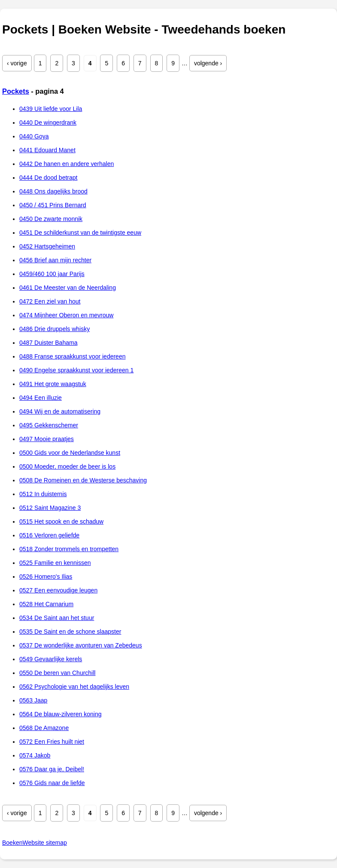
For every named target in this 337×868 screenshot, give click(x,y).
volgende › (208, 63)
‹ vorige (17, 63)
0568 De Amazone (44, 728)
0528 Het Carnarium (46, 604)
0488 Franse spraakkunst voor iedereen (72, 356)
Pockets (16, 91)
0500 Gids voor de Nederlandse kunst (70, 453)
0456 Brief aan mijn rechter (55, 260)
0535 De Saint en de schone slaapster (70, 632)
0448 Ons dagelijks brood (53, 191)
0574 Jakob (35, 755)
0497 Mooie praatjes (47, 439)
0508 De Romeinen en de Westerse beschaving (83, 480)
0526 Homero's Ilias (46, 577)
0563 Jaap (33, 700)
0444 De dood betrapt (48, 178)
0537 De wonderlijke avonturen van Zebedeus (81, 645)
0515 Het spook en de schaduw (61, 521)
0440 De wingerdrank (48, 123)
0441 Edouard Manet (47, 150)
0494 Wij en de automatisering (60, 411)
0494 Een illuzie (41, 398)
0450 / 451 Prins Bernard (53, 205)
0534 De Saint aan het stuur (57, 618)
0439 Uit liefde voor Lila (51, 109)
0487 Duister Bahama (48, 343)
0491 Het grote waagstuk (53, 384)
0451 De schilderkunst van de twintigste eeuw (80, 233)
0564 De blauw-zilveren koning (60, 714)
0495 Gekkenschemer (49, 425)
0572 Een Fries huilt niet (52, 742)
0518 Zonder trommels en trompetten (69, 549)
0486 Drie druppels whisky (55, 329)
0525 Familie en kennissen (55, 563)
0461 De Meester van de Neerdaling (68, 288)
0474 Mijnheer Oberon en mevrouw (66, 315)
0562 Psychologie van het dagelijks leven (74, 687)
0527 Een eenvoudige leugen (58, 590)
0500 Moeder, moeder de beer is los (67, 466)
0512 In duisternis (43, 494)
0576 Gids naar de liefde (52, 783)
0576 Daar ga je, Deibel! (52, 769)
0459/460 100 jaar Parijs (52, 274)
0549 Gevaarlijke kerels (51, 659)
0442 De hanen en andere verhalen (67, 164)
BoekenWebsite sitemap (35, 843)
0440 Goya (34, 136)
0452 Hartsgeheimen (47, 246)
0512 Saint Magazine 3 (50, 508)
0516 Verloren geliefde (49, 535)
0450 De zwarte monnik (51, 219)
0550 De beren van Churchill (57, 673)
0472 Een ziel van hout (50, 301)
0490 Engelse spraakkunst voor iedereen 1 (76, 370)
